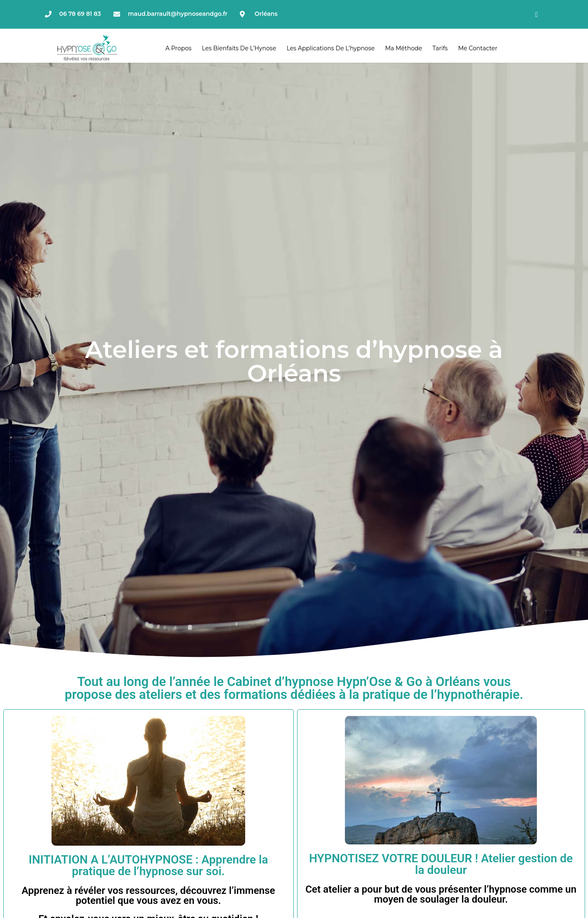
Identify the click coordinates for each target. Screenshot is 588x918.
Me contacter (477, 48)
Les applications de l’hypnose (331, 48)
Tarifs (440, 48)
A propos (178, 48)
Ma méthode (404, 48)
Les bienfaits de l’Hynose (239, 48)
